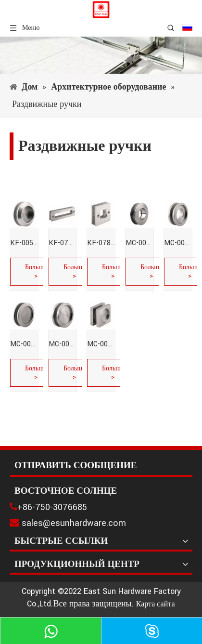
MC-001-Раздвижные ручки (139, 243)
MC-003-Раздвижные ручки (24, 344)
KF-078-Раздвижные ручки (101, 243)
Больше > (36, 272)
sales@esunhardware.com (74, 523)
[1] (101, 55)
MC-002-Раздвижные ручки (178, 243)
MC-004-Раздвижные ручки (63, 344)
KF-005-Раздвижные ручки (24, 243)
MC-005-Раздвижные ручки (101, 344)
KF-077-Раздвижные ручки (63, 243)
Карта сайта (156, 604)
